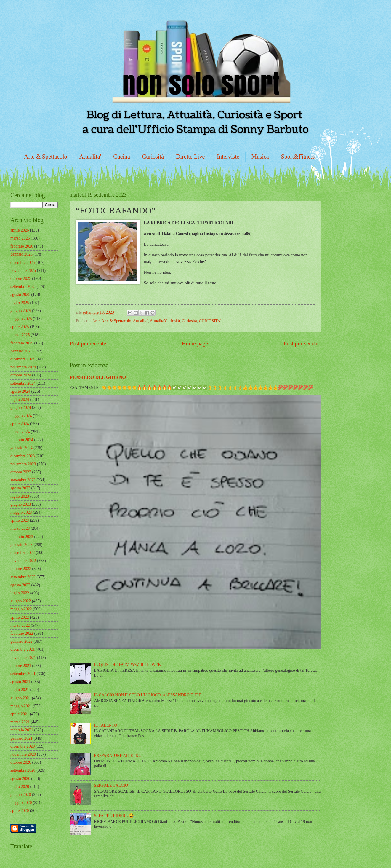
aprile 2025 (20, 327)
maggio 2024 (21, 416)
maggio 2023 (21, 512)
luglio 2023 (20, 496)
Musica (260, 157)
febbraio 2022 (22, 633)
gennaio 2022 (21, 641)
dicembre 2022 (23, 553)
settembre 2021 (23, 674)
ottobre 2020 (21, 762)
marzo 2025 (20, 335)
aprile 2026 (20, 230)
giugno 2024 (21, 407)
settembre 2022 (23, 577)
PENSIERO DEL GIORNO (98, 377)
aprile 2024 (20, 424)
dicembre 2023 (23, 456)
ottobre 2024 (21, 375)
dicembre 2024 (23, 359)
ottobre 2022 (21, 569)
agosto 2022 (20, 585)
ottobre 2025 (21, 279)
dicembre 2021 (23, 649)
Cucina (122, 157)
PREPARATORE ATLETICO (118, 755)
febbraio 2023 (22, 537)
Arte (96, 321)
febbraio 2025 (22, 343)
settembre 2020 (23, 770)
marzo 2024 (20, 432)
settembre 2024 (23, 383)
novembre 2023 (23, 464)
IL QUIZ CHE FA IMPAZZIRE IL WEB (128, 665)
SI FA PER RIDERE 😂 (114, 816)
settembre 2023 (23, 480)
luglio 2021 (20, 690)
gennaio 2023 (21, 545)
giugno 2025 (21, 311)
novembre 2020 (23, 754)
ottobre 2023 (21, 472)
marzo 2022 (20, 625)
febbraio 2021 (22, 730)
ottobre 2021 (21, 666)
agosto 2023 (20, 488)
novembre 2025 (23, 271)
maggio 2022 (21, 609)
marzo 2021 (20, 722)
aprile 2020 (20, 811)
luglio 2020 (20, 787)
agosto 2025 (20, 295)
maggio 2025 (21, 319)
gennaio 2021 (21, 738)
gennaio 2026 (21, 254)
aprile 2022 (20, 617)
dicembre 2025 (23, 263)
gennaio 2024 (21, 448)
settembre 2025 (23, 287)
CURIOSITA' (210, 321)
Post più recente (88, 343)
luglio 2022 (20, 593)
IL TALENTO (106, 725)
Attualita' (90, 157)
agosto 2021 (20, 682)
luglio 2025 (20, 303)
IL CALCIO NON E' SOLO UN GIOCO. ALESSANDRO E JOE (148, 695)
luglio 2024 (20, 399)
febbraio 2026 (22, 246)
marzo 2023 (20, 528)
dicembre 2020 (23, 746)
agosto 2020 (20, 779)
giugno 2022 (21, 601)
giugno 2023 (21, 504)
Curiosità (153, 157)
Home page (195, 343)
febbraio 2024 (22, 440)
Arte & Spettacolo (46, 157)
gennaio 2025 (21, 351)
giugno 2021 (21, 698)
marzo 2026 (20, 238)
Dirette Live (190, 157)
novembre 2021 (23, 658)
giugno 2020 (21, 795)
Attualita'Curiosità (165, 321)
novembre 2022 (23, 561)
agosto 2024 (20, 391)
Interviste (228, 157)
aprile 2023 (20, 520)
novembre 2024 (23, 367)
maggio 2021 (21, 706)
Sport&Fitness (298, 157)
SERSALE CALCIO (111, 785)
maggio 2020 (21, 803)
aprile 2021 (20, 714)
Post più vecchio (302, 343)
